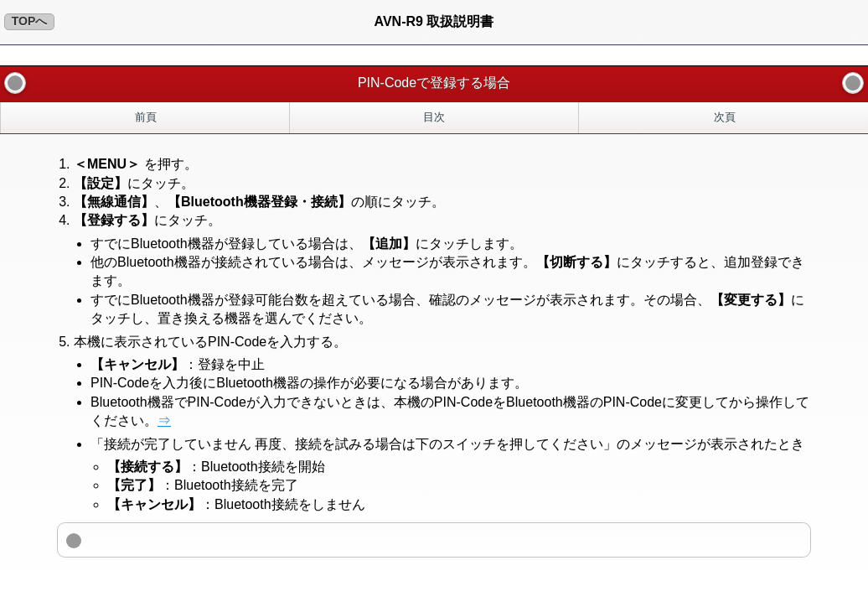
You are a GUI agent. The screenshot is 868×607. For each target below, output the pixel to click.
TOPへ (30, 21)
